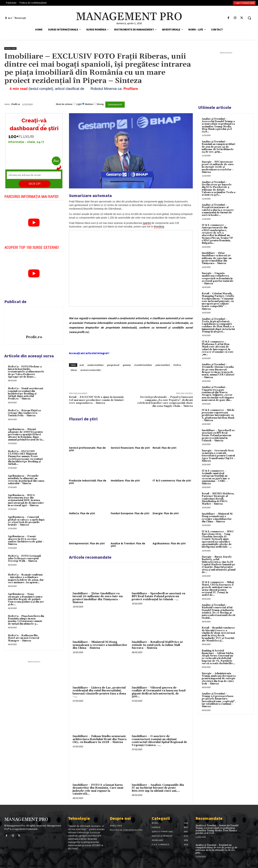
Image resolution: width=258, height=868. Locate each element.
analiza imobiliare (95, 365)
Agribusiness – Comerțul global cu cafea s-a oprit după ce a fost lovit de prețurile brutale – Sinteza (26, 521)
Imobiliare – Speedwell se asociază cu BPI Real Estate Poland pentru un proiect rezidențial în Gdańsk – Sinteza (218, 436)
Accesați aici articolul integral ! (89, 353)
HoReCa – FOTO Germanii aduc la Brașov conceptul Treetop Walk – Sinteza (24, 559)
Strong (100, 104)
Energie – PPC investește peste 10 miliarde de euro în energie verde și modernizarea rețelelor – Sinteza (218, 167)
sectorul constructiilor (90, 370)
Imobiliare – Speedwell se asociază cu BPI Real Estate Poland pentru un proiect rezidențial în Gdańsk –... (158, 596)
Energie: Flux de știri (166, 513)
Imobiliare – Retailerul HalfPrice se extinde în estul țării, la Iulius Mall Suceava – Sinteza (157, 645)
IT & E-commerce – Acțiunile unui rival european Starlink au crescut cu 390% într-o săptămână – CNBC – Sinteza (216, 477)
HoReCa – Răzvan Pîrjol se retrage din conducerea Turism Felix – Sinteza (25, 413)
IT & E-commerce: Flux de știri (172, 480)
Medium (89, 104)
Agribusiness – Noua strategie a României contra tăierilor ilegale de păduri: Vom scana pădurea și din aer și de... (26, 599)
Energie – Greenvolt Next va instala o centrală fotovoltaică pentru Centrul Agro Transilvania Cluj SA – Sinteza (219, 456)
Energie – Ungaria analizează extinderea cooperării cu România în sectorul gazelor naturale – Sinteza (218, 278)
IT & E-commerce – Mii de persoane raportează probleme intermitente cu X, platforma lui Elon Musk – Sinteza (218, 415)
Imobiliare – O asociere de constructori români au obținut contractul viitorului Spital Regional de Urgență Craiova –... (159, 741)
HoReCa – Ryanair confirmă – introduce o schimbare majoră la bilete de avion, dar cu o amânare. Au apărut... (26, 579)
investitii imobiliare (143, 365)
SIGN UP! (35, 184)
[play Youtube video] (34, 223)
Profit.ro (15, 104)
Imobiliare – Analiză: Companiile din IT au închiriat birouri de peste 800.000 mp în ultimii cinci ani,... (158, 788)
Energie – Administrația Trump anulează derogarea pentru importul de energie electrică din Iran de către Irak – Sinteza (219, 679)
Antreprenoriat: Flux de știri (87, 543)
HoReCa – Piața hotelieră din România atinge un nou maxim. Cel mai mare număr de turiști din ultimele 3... (26, 620)
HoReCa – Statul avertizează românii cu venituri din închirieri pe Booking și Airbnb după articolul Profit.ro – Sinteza (26, 394)
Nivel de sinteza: (64, 104)
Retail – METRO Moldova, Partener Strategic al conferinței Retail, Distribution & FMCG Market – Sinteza (218, 499)
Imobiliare (10, 48)
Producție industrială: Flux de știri (88, 482)
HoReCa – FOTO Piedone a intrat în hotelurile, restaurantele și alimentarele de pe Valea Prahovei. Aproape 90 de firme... (26, 372)
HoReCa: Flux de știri (82, 513)
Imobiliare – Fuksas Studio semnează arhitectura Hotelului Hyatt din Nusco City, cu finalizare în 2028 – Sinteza (100, 739)
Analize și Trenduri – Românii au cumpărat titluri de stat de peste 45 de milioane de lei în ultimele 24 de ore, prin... (218, 147)
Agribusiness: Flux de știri (169, 543)
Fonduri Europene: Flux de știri (130, 513)
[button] (249, 18)
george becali (113, 365)
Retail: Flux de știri (164, 448)
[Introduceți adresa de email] (34, 175)
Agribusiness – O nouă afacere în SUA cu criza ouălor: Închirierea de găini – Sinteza (26, 540)
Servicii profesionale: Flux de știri (87, 449)
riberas (74, 370)
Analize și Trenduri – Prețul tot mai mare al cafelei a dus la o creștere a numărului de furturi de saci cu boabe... (218, 210)
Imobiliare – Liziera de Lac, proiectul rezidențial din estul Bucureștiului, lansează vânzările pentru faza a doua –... (99, 692)
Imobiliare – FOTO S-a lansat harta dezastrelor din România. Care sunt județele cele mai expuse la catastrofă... (98, 789)
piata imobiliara (163, 365)
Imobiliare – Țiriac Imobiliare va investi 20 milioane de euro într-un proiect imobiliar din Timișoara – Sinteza (98, 598)
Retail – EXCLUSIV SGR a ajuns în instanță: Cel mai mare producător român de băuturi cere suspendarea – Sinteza (96, 400)
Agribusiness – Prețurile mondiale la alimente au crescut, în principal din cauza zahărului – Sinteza (26, 480)
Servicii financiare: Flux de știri (130, 448)
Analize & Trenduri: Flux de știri (128, 545)
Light (79, 104)
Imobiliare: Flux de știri (125, 480)
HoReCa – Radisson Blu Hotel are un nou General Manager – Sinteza (24, 638)
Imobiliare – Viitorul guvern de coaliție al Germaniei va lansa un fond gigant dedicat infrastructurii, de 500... (159, 692)
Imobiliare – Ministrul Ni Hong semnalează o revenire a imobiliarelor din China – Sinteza (100, 645)
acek (82, 365)
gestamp (127, 365)
